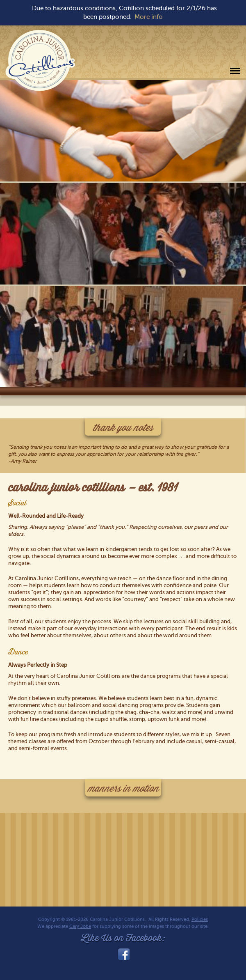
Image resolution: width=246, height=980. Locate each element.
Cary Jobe (80, 926)
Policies (200, 919)
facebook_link (123, 954)
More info (149, 17)
